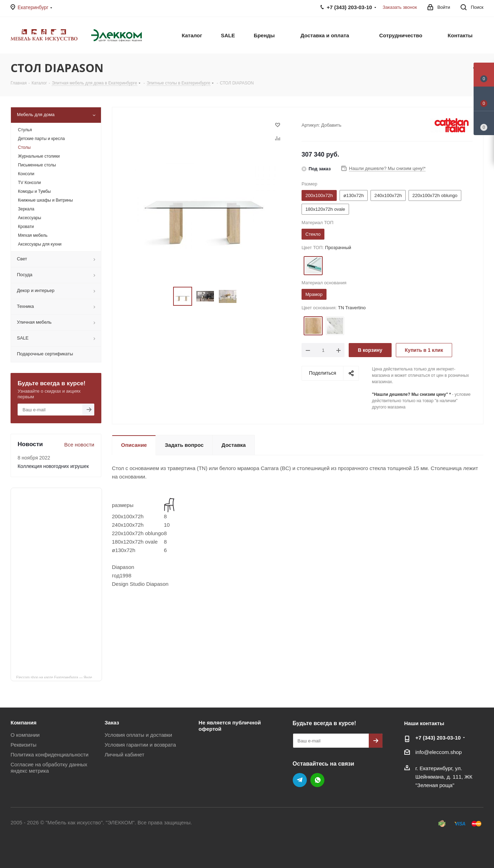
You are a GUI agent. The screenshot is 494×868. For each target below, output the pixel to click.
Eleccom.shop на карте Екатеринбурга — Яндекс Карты (59, 677)
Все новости (79, 445)
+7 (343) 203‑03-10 (438, 738)
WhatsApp (317, 780)
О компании (25, 735)
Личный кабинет (124, 755)
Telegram (300, 780)
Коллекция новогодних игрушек (53, 466)
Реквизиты (24, 745)
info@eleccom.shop (439, 752)
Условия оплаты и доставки (138, 735)
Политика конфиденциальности (49, 755)
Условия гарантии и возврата (140, 745)
